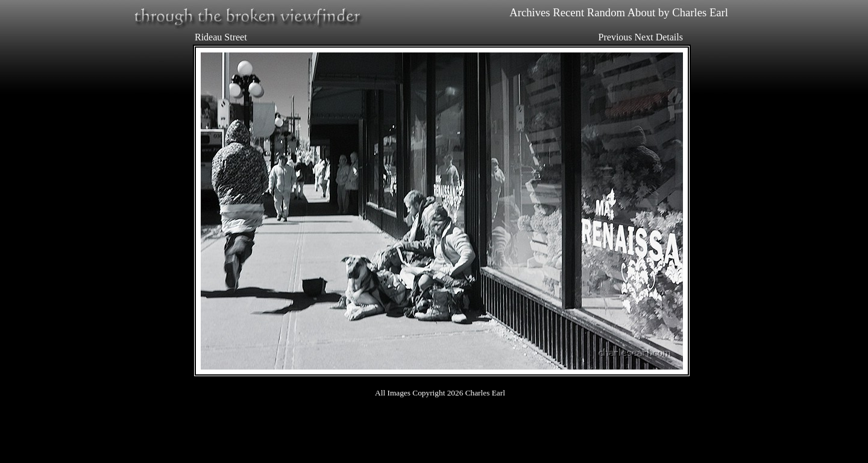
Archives (530, 12)
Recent (568, 12)
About (642, 12)
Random (606, 12)
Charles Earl (700, 12)
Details (669, 37)
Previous (615, 37)
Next (644, 37)
